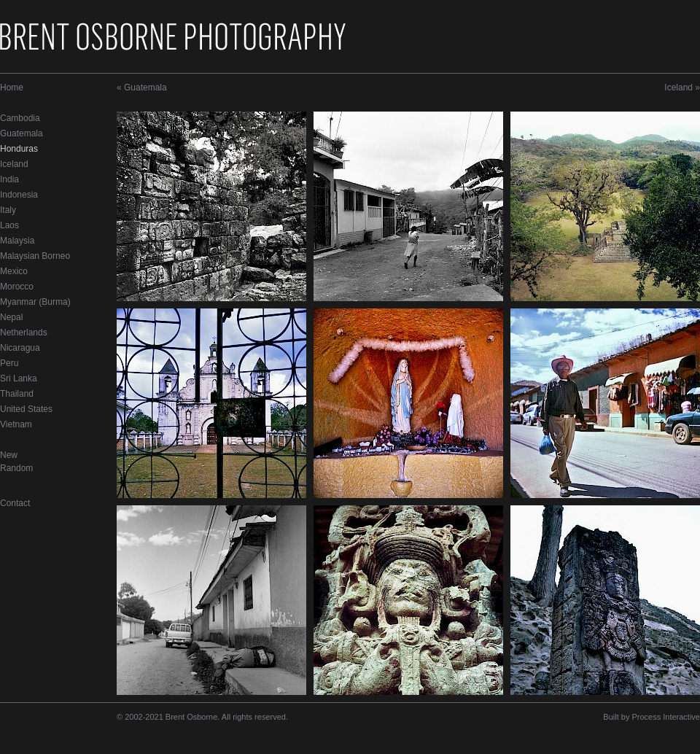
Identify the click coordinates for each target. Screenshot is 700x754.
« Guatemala (142, 88)
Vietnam (16, 424)
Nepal (11, 317)
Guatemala (22, 133)
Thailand (17, 394)
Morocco (17, 287)
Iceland (14, 164)
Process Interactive (666, 717)
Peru (9, 363)
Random (16, 468)
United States (26, 409)
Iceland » (682, 88)
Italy (8, 210)
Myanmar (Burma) (35, 302)
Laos (9, 225)
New (9, 455)
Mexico (14, 271)
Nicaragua (20, 348)
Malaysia (17, 241)
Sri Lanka (19, 378)
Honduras (19, 149)
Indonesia (19, 195)
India (9, 179)
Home (12, 88)
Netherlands (24, 333)
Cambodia (20, 118)
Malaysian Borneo (35, 256)
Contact (15, 503)
